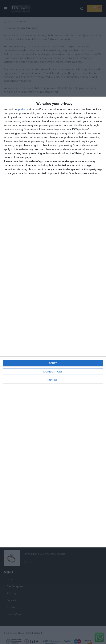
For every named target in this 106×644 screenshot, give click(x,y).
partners (23, 109)
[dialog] (53, 322)
